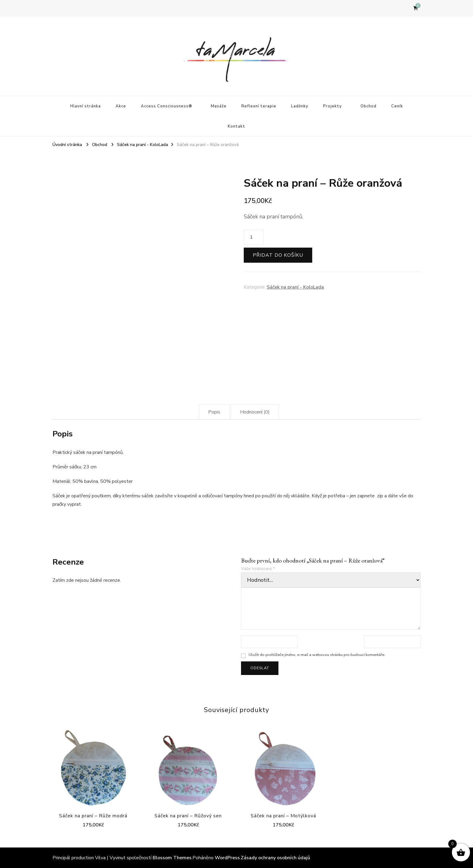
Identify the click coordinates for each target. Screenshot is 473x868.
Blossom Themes (172, 858)
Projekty (332, 106)
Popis (214, 412)
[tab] (214, 412)
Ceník (397, 106)
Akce (121, 106)
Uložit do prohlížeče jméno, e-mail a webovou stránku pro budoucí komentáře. (317, 655)
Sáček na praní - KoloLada (295, 287)
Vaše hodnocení (258, 569)
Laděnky (300, 106)
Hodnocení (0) (255, 412)
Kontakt (237, 126)
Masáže (219, 106)
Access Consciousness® (167, 106)
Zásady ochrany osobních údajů (275, 858)
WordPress (227, 858)
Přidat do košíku (278, 255)
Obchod (368, 106)
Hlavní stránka (86, 106)
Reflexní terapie (259, 106)
